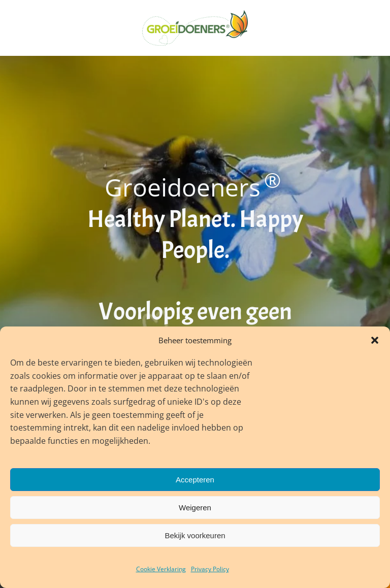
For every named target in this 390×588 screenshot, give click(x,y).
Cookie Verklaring (161, 569)
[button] (375, 340)
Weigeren (195, 508)
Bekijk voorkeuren (195, 535)
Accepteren (195, 480)
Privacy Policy (210, 569)
